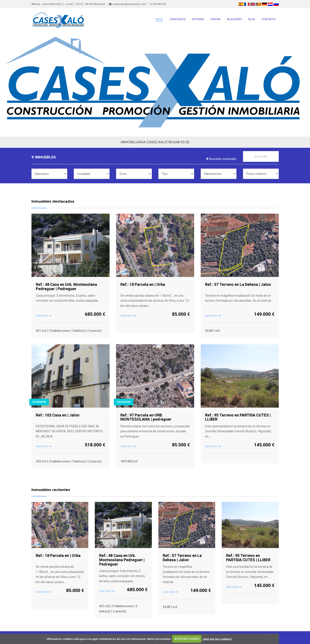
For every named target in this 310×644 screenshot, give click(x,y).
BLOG (252, 19)
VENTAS (216, 19)
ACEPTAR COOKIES (187, 639)
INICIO (159, 19)
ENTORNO (198, 19)
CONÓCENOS (178, 19)
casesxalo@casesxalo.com (127, 4)
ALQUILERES (234, 19)
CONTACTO (269, 19)
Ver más (42, 316)
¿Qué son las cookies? (217, 639)
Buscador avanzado (221, 159)
